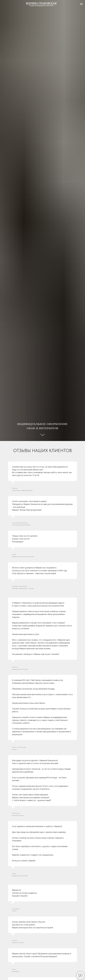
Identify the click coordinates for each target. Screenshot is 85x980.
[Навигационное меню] (81, 4)
